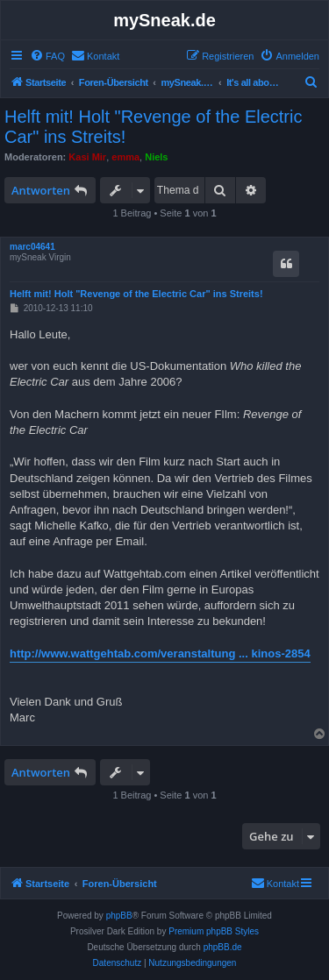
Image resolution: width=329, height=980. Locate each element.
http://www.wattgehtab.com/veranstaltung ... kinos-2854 (160, 653)
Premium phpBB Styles (214, 931)
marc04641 (32, 247)
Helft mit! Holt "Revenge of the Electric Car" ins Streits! (153, 127)
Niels (156, 157)
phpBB (119, 916)
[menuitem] (47, 56)
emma (125, 157)
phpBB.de (223, 947)
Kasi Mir (87, 157)
